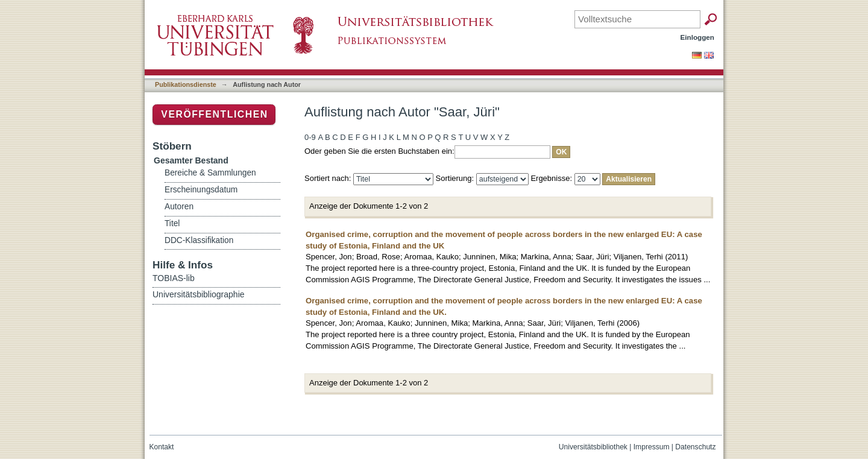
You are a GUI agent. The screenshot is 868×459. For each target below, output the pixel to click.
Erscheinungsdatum (201, 190)
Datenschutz (695, 447)
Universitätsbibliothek (593, 447)
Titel (172, 223)
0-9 (310, 137)
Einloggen (698, 37)
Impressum (652, 447)
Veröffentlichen (214, 114)
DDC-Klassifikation (199, 240)
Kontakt (162, 447)
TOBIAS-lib (174, 278)
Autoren (179, 207)
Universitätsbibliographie (199, 294)
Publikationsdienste (186, 84)
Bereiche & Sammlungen (210, 173)
